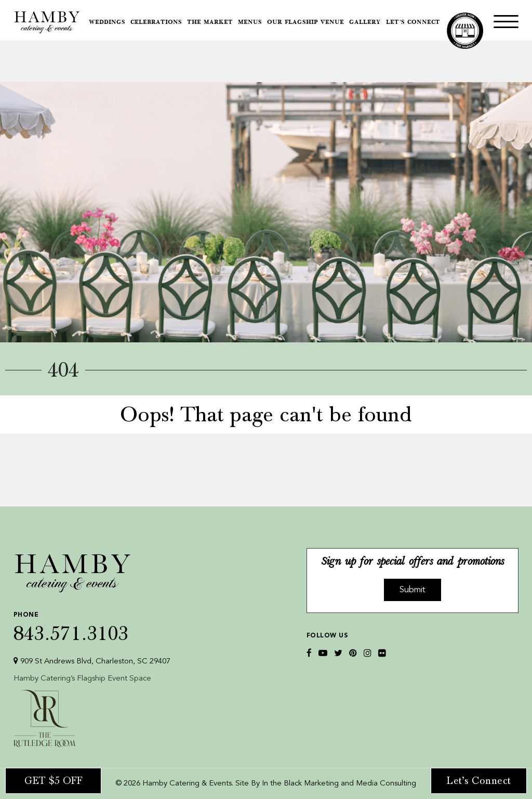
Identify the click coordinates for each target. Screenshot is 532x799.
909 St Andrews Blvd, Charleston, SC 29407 (92, 661)
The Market (210, 23)
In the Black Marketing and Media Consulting (339, 784)
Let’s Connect (413, 23)
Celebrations (156, 23)
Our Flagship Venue (305, 23)
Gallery (365, 23)
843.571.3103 (92, 625)
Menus (250, 23)
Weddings (107, 23)
